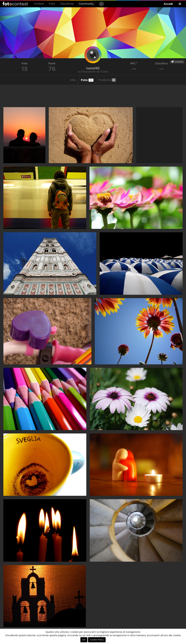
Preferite (107, 80)
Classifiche (67, 4)
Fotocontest (15, 4)
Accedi (168, 4)
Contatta (177, 62)
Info (73, 80)
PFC (134, 63)
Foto (52, 4)
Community (86, 4)
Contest (39, 4)
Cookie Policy (97, 640)
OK (84, 640)
